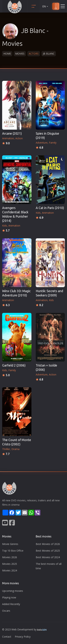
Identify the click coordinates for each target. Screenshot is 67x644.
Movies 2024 (10, 570)
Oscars (6, 611)
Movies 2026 (10, 557)
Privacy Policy (23, 637)
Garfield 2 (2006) (14, 365)
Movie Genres (10, 544)
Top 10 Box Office (13, 551)
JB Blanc (49, 54)
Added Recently (11, 604)
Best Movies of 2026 (48, 544)
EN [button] (45, 6)
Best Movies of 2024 (48, 557)
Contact (7, 637)
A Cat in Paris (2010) (50, 208)
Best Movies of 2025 (48, 551)
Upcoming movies (13, 591)
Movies (20, 54)
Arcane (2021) (12, 133)
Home (7, 54)
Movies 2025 (10, 564)
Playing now (9, 597)
